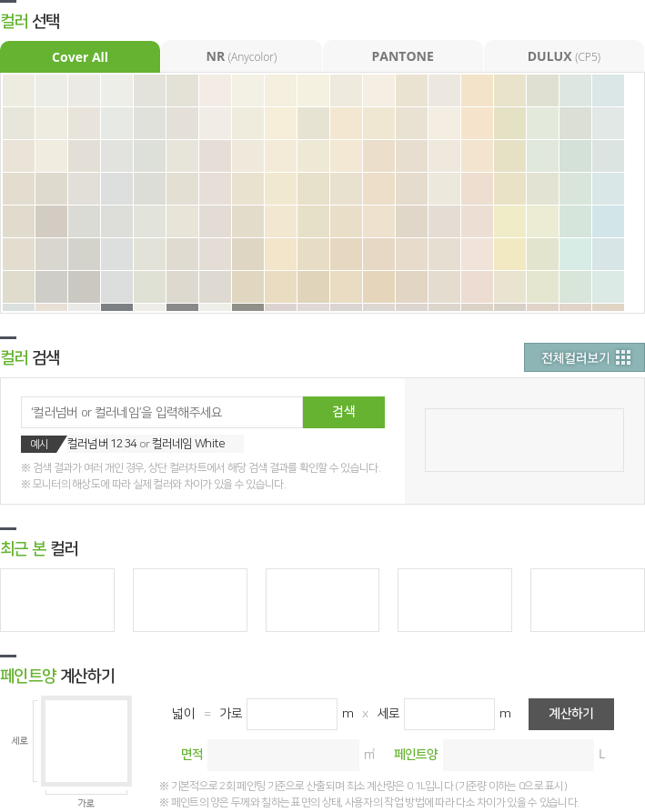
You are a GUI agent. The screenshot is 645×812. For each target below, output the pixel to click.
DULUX (564, 56)
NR (242, 56)
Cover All (80, 57)
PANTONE (402, 56)
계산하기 (571, 714)
